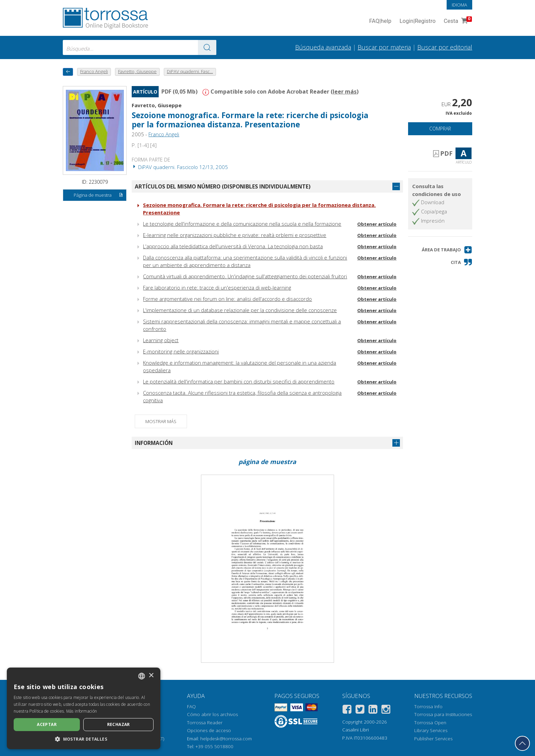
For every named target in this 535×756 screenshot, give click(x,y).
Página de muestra (99, 195)
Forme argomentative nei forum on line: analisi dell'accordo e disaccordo (227, 299)
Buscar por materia (384, 47)
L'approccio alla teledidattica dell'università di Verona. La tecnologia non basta (233, 246)
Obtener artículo (377, 224)
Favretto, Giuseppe (157, 105)
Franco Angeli (164, 134)
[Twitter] (360, 710)
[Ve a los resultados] (207, 47)
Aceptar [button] (47, 724)
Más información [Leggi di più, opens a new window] (82, 711)
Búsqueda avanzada (323, 47)
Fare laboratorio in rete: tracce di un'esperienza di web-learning (217, 288)
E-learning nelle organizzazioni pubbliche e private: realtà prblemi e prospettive (235, 235)
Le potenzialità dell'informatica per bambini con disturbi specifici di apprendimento (239, 381)
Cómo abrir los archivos (212, 714)
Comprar (440, 129)
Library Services (431, 730)
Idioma (459, 5)
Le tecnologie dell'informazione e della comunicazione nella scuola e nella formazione (242, 224)
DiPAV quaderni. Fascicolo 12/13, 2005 (180, 167)
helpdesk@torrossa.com (226, 739)
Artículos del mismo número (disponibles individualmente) (223, 186)
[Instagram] (386, 710)
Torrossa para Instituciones (443, 714)
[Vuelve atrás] (68, 72)
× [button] (151, 676)
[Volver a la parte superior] (522, 743)
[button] (447, 250)
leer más (345, 92)
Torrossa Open (430, 723)
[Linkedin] (373, 710)
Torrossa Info (428, 706)
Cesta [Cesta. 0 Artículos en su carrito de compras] (457, 21)
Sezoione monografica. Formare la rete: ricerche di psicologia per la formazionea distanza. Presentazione (250, 120)
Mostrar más (161, 421)
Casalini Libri (356, 730)
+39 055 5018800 (214, 746)
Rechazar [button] (119, 724)
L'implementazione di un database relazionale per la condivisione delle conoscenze (240, 310)
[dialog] (84, 708)
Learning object (161, 340)
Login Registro (418, 21)
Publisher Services (433, 739)
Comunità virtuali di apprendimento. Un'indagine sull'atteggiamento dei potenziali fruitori (245, 276)
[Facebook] (347, 710)
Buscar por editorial (445, 47)
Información (154, 443)
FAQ (191, 706)
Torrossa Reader (205, 723)
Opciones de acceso (209, 730)
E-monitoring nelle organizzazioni (181, 351)
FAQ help (380, 21)
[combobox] (140, 47)
